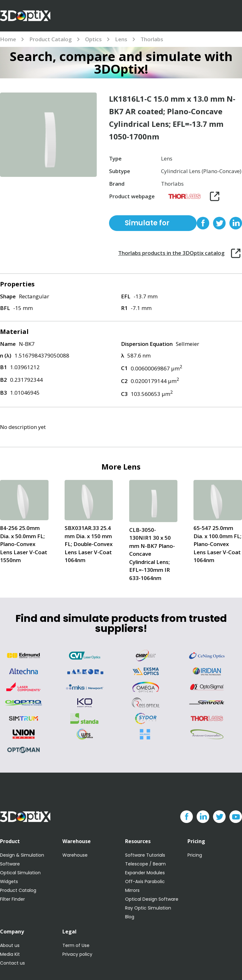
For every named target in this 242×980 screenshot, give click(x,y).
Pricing (195, 855)
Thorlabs (152, 39)
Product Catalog (51, 39)
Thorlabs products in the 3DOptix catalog (171, 253)
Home (8, 39)
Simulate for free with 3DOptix (147, 225)
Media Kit (10, 954)
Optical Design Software (152, 899)
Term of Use (76, 945)
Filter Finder (12, 899)
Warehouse (75, 855)
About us (10, 945)
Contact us (12, 963)
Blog (130, 917)
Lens (121, 39)
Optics (93, 39)
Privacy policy (77, 954)
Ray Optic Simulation (148, 908)
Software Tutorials (145, 855)
